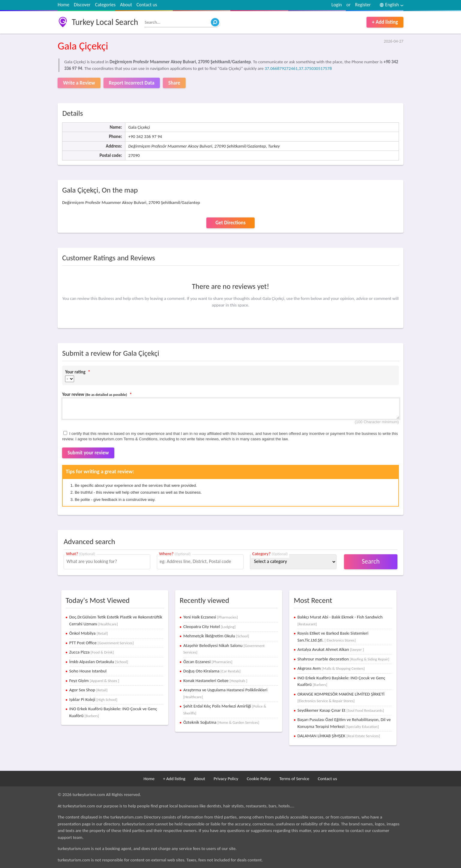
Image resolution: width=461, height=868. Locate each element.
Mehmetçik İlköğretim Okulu (216, 636)
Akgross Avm (331, 668)
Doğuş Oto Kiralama (212, 671)
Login (337, 5)
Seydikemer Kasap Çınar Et (341, 710)
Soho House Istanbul (88, 671)
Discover (82, 5)
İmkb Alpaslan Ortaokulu (99, 662)
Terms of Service (294, 779)
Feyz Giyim (94, 681)
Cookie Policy (259, 779)
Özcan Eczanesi (208, 662)
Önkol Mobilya (89, 633)
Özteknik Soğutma (221, 722)
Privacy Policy (226, 779)
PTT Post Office (102, 643)
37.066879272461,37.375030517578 (298, 68)
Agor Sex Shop (88, 690)
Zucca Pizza (92, 652)
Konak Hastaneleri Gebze (215, 681)
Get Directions (230, 223)
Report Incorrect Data (132, 83)
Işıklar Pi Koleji (93, 699)
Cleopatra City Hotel (210, 627)
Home (63, 5)
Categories (105, 5)
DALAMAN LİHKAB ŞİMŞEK (338, 736)
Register (363, 5)
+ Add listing (385, 22)
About (126, 5)
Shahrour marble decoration (343, 659)
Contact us (147, 5)
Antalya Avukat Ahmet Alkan (331, 649)
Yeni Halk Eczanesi (211, 617)
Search (371, 561)
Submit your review (88, 453)
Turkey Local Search (105, 22)
